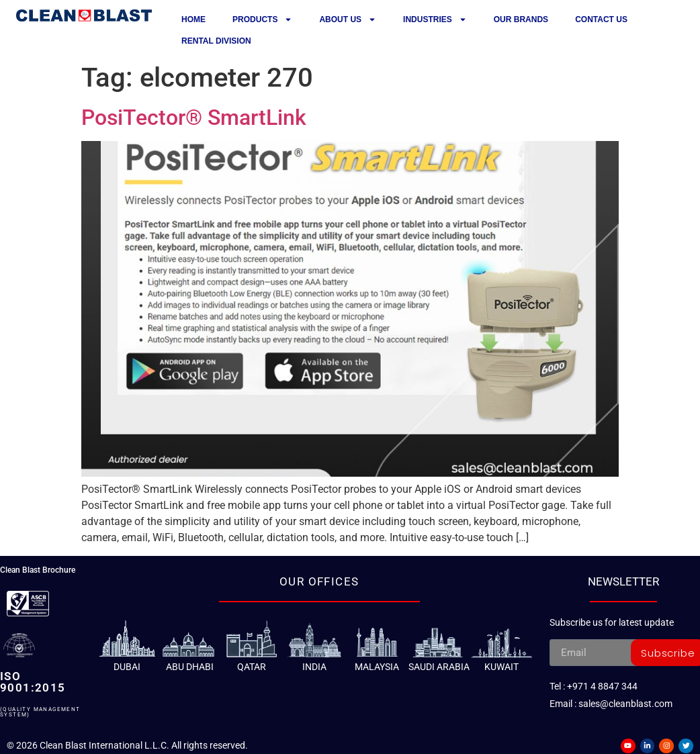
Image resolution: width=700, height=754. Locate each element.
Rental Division (216, 41)
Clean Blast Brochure (38, 570)
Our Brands (521, 19)
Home (193, 19)
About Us (348, 19)
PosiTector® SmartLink (194, 117)
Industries (435, 19)
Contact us (601, 19)
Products (262, 19)
